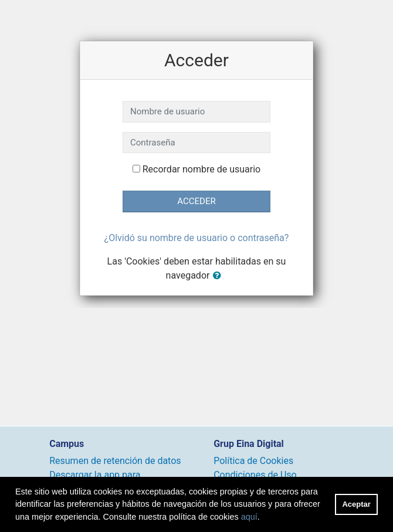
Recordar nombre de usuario (201, 169)
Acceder (196, 201)
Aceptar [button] (357, 504)
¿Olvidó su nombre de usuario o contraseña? (197, 238)
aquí (249, 517)
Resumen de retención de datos (115, 461)
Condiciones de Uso (255, 475)
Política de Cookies (253, 461)
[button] (219, 276)
